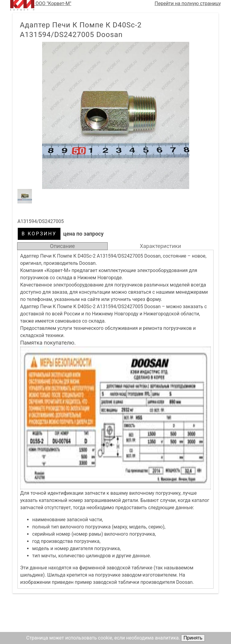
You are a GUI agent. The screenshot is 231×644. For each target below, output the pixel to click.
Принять (193, 638)
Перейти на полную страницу (188, 3)
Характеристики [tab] (160, 246)
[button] (115, 115)
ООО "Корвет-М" (41, 5)
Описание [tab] (62, 246)
